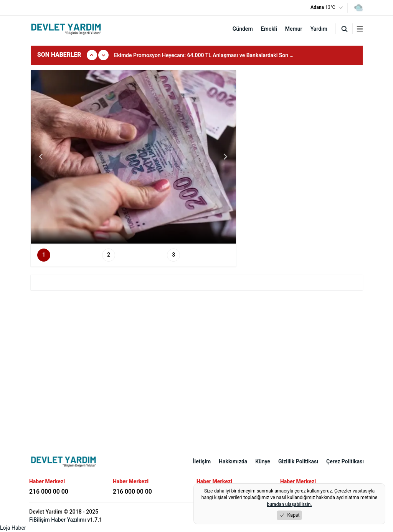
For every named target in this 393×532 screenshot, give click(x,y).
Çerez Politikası (345, 461)
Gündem (243, 29)
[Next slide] (225, 157)
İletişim (202, 461)
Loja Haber (13, 528)
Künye (263, 461)
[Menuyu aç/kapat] (360, 29)
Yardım (319, 29)
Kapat (290, 515)
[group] (210, 55)
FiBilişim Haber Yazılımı (58, 520)
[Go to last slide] (41, 157)
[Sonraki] (103, 55)
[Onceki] (92, 55)
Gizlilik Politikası (298, 461)
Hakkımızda (233, 461)
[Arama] (344, 29)
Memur (294, 29)
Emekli (269, 29)
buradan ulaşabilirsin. (289, 504)
